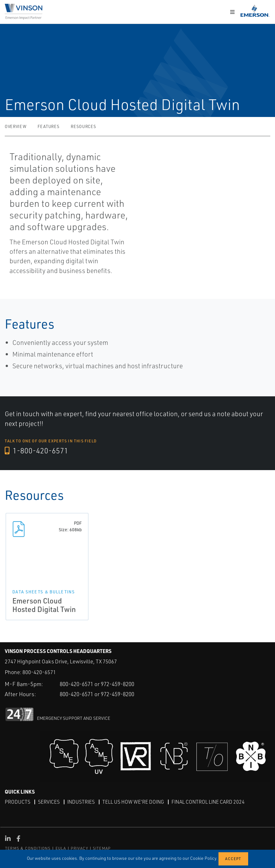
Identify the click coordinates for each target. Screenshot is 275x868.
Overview (15, 126)
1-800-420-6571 (37, 451)
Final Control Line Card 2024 (211, 802)
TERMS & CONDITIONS (28, 848)
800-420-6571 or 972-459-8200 (101, 684)
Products (18, 802)
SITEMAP (102, 848)
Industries (82, 802)
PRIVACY (79, 848)
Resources (83, 126)
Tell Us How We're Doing (135, 802)
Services (49, 802)
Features (48, 126)
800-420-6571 (39, 672)
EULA (61, 848)
